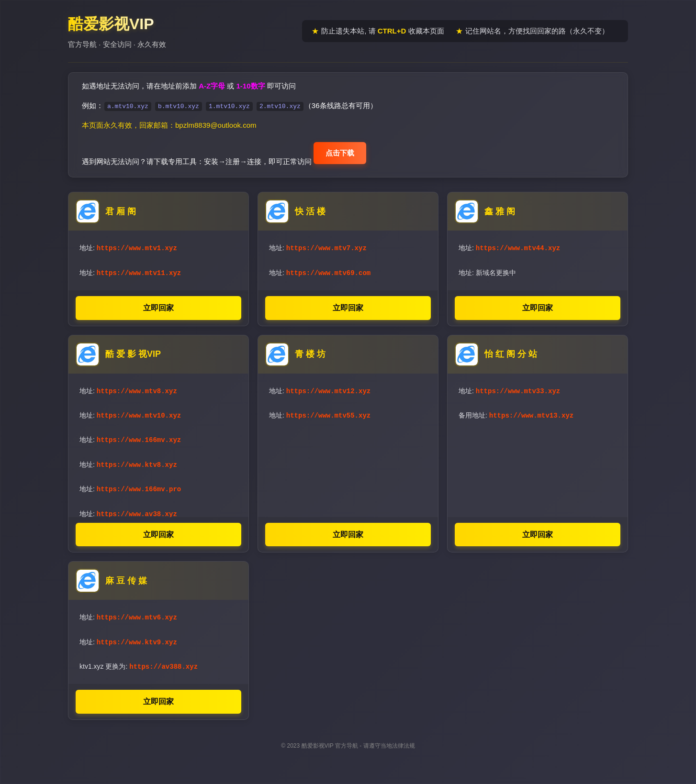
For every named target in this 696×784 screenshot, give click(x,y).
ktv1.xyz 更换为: (139, 664)
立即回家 (158, 306)
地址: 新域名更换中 (487, 272)
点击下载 (340, 153)
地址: (128, 248)
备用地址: (516, 413)
